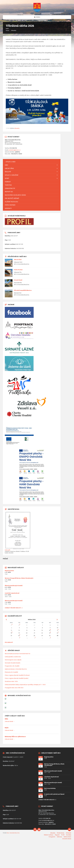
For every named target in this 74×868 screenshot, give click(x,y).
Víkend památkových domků (14, 586)
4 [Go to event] (35, 638)
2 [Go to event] (19, 638)
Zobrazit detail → (10, 721)
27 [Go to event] (11, 625)
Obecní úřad (18, 260)
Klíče (6, 719)
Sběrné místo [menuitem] (67, 837)
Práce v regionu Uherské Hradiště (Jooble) (17, 678)
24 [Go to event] (57, 633)
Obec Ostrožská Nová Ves (13, 833)
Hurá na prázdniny (50, 788)
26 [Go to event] (19, 636)
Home (7, 30)
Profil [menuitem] (63, 835)
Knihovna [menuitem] (59, 837)
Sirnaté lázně (18, 280)
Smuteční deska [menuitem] (67, 839)
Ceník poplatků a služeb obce (13, 657)
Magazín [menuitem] (57, 835)
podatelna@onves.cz (15, 150)
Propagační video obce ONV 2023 (14, 688)
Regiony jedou (9, 571)
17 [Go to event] (58, 630)
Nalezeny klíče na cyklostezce (15, 737)
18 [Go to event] (11, 633)
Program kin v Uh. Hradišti (12, 666)
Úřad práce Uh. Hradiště (11, 672)
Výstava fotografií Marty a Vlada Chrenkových (19, 578)
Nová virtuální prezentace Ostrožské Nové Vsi (17, 654)
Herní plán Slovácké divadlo (13, 663)
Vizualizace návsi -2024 (11, 681)
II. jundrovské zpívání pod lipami (54, 794)
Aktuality (14, 30)
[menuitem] (32, 162)
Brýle (7, 728)
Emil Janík (7, 550)
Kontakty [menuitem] (69, 835)
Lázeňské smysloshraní (12, 593)
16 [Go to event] (50, 630)
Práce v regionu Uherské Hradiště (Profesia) (17, 675)
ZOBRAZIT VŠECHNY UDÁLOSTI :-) (14, 608)
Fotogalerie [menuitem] (52, 837)
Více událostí (9, 642)
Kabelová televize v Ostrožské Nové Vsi (16, 669)
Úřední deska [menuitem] (61, 833)
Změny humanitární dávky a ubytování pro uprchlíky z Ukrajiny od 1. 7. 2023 (25, 685)
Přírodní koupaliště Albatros (23, 290)
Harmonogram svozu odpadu (13, 660)
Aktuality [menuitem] (53, 833)
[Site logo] (37, 11)
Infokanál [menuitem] (68, 833)
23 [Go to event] (50, 633)
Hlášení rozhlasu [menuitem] (49, 835)
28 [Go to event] (19, 625)
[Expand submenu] (57, 165)
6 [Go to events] (50, 638)
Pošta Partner (18, 270)
